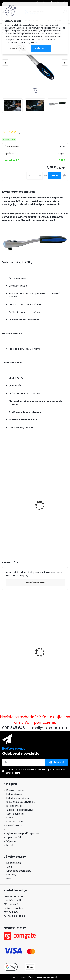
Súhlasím (41, 48)
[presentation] (5, 62)
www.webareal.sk (47, 977)
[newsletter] (57, 762)
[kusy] (35, 176)
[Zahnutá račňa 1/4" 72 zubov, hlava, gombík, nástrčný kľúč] (35, 63)
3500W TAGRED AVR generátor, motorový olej (31, 519)
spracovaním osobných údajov (35, 770)
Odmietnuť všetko (18, 48)
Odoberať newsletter (22, 753)
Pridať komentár (35, 583)
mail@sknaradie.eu (14, 908)
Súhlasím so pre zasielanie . (36, 771)
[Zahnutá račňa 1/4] (12, 106)
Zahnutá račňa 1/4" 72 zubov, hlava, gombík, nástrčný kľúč (30, 666)
